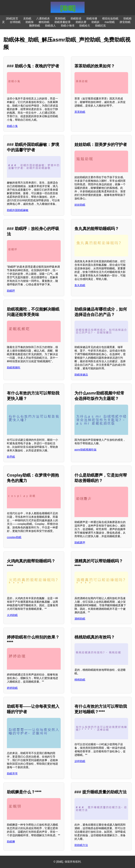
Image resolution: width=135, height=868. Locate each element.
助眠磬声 (80, 542)
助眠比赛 (81, 22)
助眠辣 (30, 22)
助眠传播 (92, 18)
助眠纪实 (101, 26)
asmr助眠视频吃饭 (86, 450)
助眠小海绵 (68, 26)
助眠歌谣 (76, 18)
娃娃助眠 (80, 205)
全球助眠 (15, 22)
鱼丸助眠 (80, 285)
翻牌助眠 (35, 26)
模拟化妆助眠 (110, 18)
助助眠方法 (81, 845)
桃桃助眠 (80, 680)
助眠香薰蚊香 (63, 22)
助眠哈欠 (85, 26)
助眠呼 (11, 291)
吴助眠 (27, 18)
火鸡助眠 (12, 615)
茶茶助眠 (80, 112)
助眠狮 (11, 842)
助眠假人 (50, 26)
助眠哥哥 (12, 774)
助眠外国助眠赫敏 (18, 210)
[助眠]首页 (12, 18)
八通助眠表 (43, 18)
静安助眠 (125, 22)
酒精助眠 (80, 619)
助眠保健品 (81, 375)
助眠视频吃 (14, 368)
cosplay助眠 (14, 537)
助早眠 (11, 457)
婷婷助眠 (12, 688)
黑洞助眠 (60, 18)
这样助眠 (80, 761)
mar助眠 (110, 22)
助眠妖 (95, 22)
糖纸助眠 (44, 22)
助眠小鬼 (12, 126)
